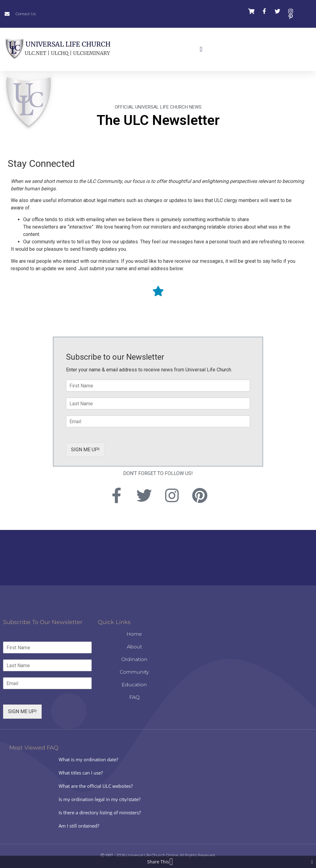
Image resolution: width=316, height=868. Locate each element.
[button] (201, 50)
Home (134, 634)
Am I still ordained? (79, 826)
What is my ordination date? (88, 759)
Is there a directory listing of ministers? (100, 812)
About (134, 647)
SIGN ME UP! (85, 450)
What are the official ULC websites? (96, 786)
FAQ (134, 697)
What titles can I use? (81, 773)
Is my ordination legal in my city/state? (100, 799)
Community (134, 672)
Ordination (134, 659)
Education (134, 685)
